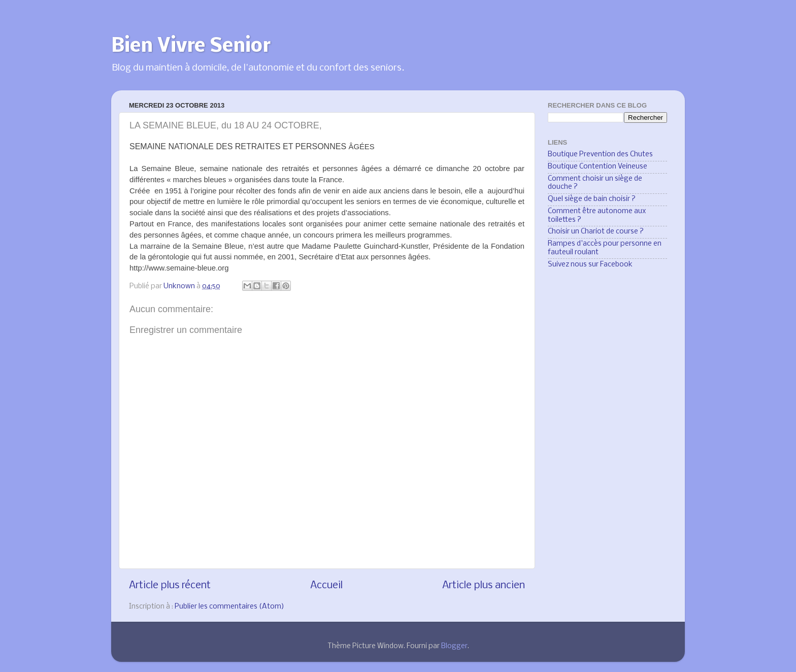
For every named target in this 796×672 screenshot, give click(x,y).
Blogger (454, 646)
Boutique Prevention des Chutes (600, 155)
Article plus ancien (484, 585)
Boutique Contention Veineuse (598, 167)
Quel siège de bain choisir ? (592, 199)
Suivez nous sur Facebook (590, 265)
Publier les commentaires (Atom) (229, 607)
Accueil (326, 585)
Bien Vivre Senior (191, 47)
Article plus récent (170, 585)
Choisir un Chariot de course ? (596, 232)
